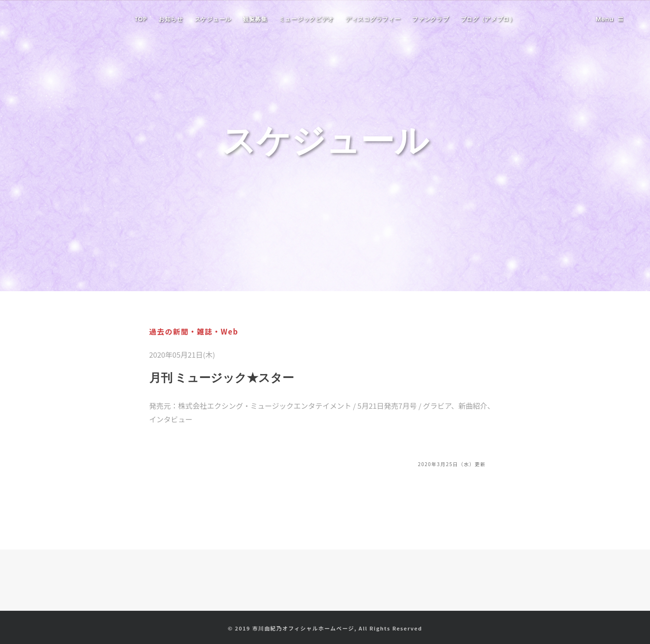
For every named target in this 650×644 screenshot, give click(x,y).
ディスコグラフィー (373, 19)
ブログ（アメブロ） (488, 19)
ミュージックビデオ (306, 19)
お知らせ (171, 19)
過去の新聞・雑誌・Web (194, 331)
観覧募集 (255, 19)
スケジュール (213, 19)
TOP (141, 19)
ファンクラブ (430, 19)
